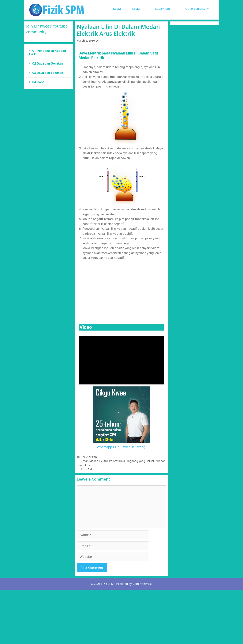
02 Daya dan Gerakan (48, 63)
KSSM (141, 9)
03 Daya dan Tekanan (48, 73)
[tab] (49, 52)
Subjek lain (167, 9)
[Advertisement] (121, 292)
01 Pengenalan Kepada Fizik (47, 52)
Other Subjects (200, 9)
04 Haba (38, 82)
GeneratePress (142, 584)
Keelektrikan (89, 457)
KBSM (117, 9)
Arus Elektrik (89, 469)
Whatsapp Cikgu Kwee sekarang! (121, 447)
